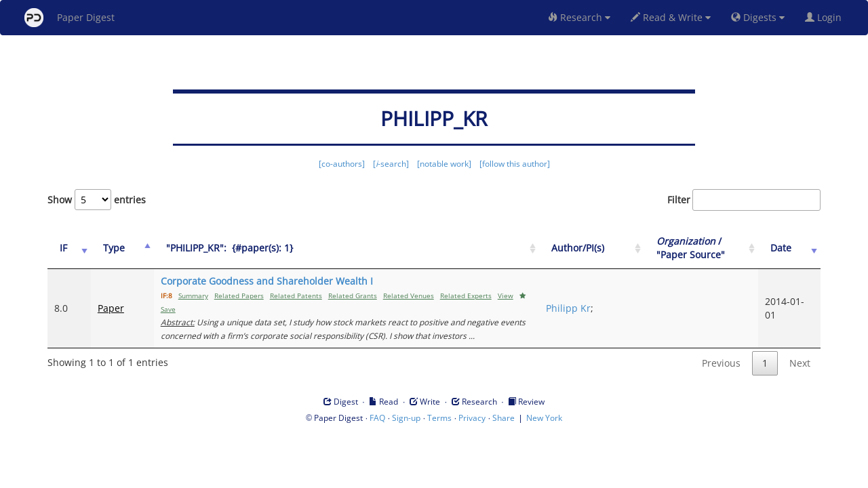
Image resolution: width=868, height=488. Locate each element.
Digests (758, 17)
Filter (744, 200)
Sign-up (406, 418)
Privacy (472, 418)
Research (579, 17)
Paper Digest (70, 18)
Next (800, 363)
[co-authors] (342, 164)
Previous (721, 363)
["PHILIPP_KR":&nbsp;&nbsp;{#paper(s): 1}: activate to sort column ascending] (347, 248)
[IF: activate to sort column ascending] (69, 248)
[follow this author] (515, 164)
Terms (439, 418)
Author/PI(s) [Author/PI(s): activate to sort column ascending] (578, 248)
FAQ (377, 418)
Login (826, 17)
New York (544, 418)
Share (504, 418)
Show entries (97, 200)
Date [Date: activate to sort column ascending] (781, 248)
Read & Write (671, 17)
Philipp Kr (568, 308)
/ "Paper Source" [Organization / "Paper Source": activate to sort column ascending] (691, 248)
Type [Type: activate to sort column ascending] (114, 248)
